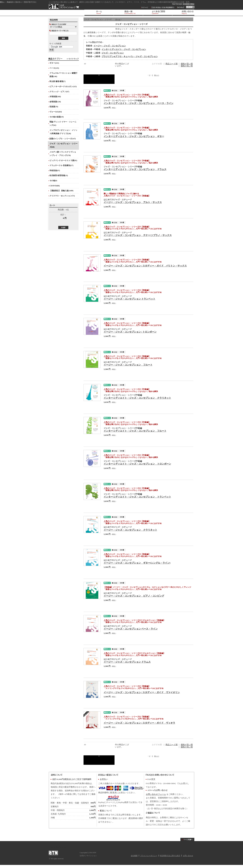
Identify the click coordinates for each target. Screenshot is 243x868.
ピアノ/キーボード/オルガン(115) (63, 87)
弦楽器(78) (54, 107)
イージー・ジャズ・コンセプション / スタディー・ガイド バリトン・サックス (145, 266)
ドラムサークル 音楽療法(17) (61, 165)
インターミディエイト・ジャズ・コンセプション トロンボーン (137, 464)
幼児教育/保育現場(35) (59, 175)
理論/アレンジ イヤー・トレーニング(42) (63, 123)
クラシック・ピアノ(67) (59, 92)
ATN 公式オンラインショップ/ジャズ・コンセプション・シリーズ (64, 6)
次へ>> (157, 75)
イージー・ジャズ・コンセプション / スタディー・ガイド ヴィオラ (139, 723)
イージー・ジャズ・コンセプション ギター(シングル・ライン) (137, 563)
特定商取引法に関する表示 (170, 856)
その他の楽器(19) (57, 117)
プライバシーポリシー (149, 856)
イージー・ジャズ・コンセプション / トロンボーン (130, 332)
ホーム (118, 19)
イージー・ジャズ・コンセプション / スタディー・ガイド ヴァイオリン (142, 692)
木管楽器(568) (55, 97)
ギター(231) (54, 63)
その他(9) (53, 181)
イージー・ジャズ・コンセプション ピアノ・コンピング (134, 596)
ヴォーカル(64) (56, 112)
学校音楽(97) (55, 171)
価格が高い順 (187, 66)
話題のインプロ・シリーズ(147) (63, 139)
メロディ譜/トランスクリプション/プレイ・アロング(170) (63, 154)
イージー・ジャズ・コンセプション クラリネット (130, 530)
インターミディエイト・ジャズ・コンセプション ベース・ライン (139, 103)
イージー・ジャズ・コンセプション (110, 46)
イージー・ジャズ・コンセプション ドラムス (127, 662)
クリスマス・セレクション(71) (62, 196)
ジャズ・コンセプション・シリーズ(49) (64, 145)
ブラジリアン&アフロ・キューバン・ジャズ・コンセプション (130, 56)
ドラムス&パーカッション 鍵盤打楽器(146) (63, 75)
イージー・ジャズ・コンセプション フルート (128, 365)
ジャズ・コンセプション (113, 53)
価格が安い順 (187, 64)
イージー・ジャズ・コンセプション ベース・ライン (131, 629)
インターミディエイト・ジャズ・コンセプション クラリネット (137, 398)
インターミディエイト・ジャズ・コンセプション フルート (135, 431)
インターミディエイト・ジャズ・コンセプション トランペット (137, 497)
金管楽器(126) (55, 102)
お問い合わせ (188, 856)
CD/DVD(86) (55, 186)
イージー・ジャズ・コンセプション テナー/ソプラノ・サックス (138, 235)
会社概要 (134, 856)
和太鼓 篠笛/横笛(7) (57, 81)
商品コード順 (172, 64)
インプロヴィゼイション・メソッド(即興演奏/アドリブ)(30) (63, 132)
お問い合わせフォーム (156, 794)
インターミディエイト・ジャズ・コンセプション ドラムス (135, 169)
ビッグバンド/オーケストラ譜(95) (63, 160)
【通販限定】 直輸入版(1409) (61, 191)
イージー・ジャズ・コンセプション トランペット (130, 299)
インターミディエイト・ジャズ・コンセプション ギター (134, 136)
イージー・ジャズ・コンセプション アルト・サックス (133, 202)
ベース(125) (54, 68)
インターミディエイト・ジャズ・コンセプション (124, 49)
